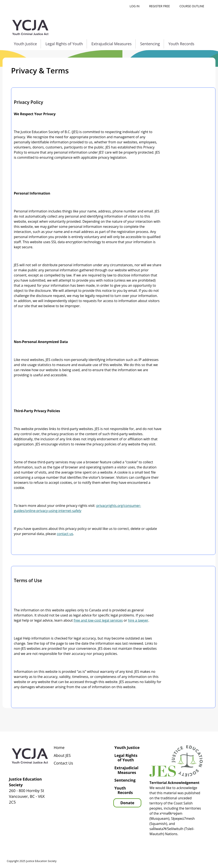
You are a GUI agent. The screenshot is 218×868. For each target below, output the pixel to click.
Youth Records (181, 44)
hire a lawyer (138, 620)
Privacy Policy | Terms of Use (185, 862)
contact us (65, 534)
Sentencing (150, 44)
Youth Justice (25, 44)
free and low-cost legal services (98, 620)
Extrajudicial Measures (111, 44)
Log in (135, 6)
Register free (159, 6)
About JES (62, 756)
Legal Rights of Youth (64, 44)
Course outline (192, 6)
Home (59, 748)
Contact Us (63, 763)
